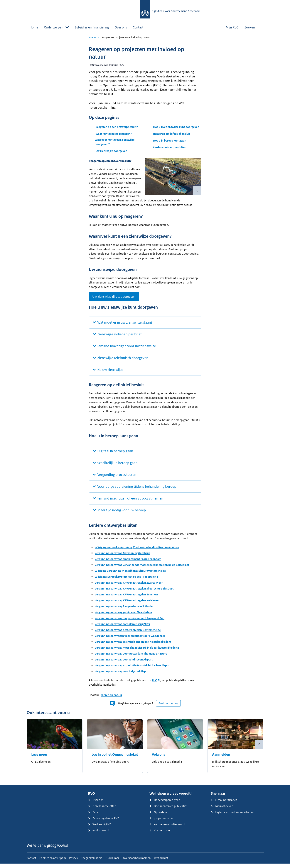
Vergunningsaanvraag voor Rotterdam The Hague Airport (131, 658)
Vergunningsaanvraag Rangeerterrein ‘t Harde (124, 611)
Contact (138, 27)
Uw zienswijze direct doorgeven (114, 301)
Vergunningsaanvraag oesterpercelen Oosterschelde (128, 634)
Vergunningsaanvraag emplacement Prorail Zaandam (128, 563)
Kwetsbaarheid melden (137, 862)
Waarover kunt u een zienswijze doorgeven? (115, 142)
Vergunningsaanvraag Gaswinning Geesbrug (122, 557)
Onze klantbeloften (102, 810)
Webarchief (161, 862)
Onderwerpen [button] (56, 27)
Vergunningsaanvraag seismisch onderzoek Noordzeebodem (133, 646)
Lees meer (39, 759)
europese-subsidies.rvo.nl (167, 829)
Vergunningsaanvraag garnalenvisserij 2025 (122, 628)
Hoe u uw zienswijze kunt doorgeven (176, 127)
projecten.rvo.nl (161, 823)
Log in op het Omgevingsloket (115, 759)
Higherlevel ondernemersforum (232, 817)
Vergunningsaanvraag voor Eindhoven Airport (124, 664)
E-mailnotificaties (224, 804)
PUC (154, 685)
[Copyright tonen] (197, 191)
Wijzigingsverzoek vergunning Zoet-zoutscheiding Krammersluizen (137, 552)
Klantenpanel (160, 835)
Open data (158, 817)
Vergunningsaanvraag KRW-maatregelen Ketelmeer (127, 605)
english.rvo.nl (99, 835)
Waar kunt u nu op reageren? (114, 134)
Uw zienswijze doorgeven (111, 151)
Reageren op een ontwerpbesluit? (117, 127)
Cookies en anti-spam (53, 862)
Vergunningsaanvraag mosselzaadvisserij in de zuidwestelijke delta (137, 652)
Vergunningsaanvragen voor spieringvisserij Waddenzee (130, 640)
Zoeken (252, 27)
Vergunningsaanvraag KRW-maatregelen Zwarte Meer (129, 587)
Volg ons (159, 759)
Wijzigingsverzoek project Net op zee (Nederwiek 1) (127, 581)
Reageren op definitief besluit (172, 134)
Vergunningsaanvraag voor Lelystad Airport (122, 676)
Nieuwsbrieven (222, 810)
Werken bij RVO (100, 829)
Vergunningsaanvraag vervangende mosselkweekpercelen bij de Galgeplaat (142, 569)
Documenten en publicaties (168, 810)
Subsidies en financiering (92, 27)
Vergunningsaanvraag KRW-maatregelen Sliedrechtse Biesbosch (135, 593)
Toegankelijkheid (92, 862)
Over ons (121, 27)
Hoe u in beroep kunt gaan (170, 141)
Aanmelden (221, 759)
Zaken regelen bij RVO (104, 823)
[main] (145, 411)
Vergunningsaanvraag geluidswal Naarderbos (123, 617)
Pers (93, 817)
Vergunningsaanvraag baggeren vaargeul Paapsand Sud (130, 622)
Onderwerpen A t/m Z (165, 804)
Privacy (74, 862)
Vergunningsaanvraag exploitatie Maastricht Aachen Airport (133, 670)
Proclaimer (112, 862)
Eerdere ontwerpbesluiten (170, 147)
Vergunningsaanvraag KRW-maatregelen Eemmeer (127, 599)
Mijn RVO (232, 27)
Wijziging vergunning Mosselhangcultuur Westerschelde (130, 575)
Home (34, 27)
